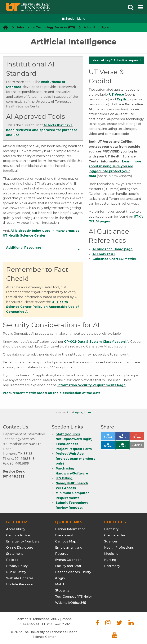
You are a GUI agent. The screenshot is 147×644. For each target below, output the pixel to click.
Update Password (20, 584)
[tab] (43, 249)
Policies (12, 560)
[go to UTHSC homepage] (4, 27)
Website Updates (20, 578)
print (137, 445)
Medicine (111, 554)
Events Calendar (68, 560)
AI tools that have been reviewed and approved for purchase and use (42, 130)
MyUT (60, 584)
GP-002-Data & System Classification (94, 342)
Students (62, 590)
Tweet (109, 437)
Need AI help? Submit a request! (116, 60)
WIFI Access (66, 488)
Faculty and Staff (68, 566)
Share (124, 437)
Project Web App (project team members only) (75, 459)
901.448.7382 (60, 624)
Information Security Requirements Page (91, 385)
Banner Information (70, 529)
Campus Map (66, 541)
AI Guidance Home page (113, 249)
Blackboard (64, 535)
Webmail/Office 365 (71, 603)
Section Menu (73, 19)
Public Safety (16, 572)
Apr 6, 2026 (83, 413)
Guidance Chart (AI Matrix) (114, 259)
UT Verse (117, 95)
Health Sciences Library (73, 572)
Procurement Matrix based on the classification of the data (52, 393)
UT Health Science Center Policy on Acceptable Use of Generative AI (42, 307)
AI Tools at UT (104, 254)
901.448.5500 (29, 624)
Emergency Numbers (23, 541)
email (123, 445)
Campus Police (18, 535)
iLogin (60, 578)
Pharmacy (112, 566)
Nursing (110, 560)
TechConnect (67, 444)
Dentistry (111, 529)
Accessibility (16, 529)
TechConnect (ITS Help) (73, 597)
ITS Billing (64, 478)
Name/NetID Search (72, 483)
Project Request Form (74, 449)
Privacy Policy (17, 566)
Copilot (123, 99)
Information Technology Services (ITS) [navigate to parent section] (46, 27)
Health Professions (119, 548)
